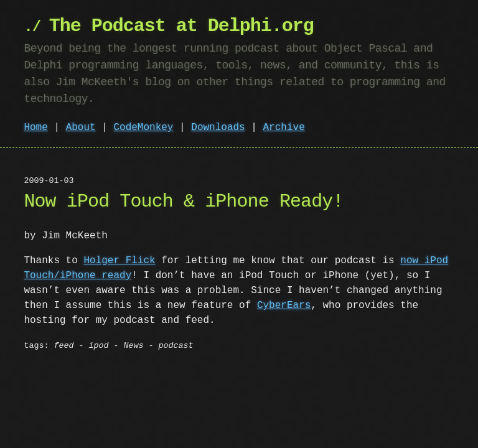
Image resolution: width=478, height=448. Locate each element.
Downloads (218, 128)
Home (35, 128)
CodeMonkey (143, 128)
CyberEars (284, 306)
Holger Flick (119, 261)
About (81, 128)
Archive (284, 128)
